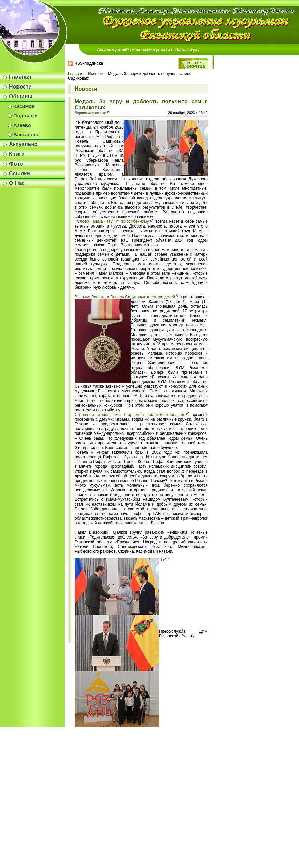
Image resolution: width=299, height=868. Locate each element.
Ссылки (20, 173)
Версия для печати (91, 113)
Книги (17, 154)
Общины (21, 96)
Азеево (22, 125)
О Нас (17, 183)
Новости (20, 87)
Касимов (24, 106)
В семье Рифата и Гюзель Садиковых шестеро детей (125, 297)
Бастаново (27, 135)
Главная (20, 77)
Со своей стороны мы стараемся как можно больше (130, 415)
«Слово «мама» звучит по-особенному (112, 221)
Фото (16, 164)
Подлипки (26, 116)
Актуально (23, 144)
